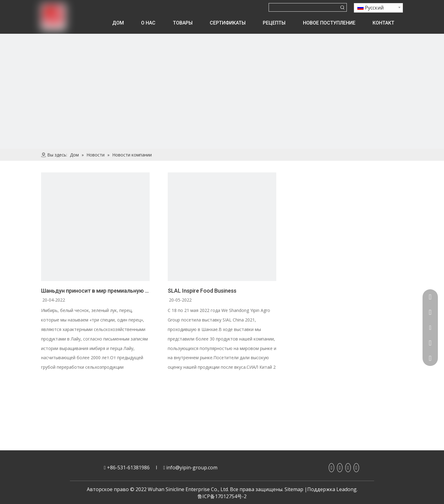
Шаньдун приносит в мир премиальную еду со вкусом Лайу (95, 291)
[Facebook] (331, 468)
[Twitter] (356, 468)
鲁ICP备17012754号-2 (222, 496)
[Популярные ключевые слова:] (343, 7)
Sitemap (294, 489)
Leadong (346, 489)
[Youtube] (348, 468)
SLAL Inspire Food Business (202, 291)
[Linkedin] (340, 468)
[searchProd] (304, 7)
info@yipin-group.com (192, 467)
